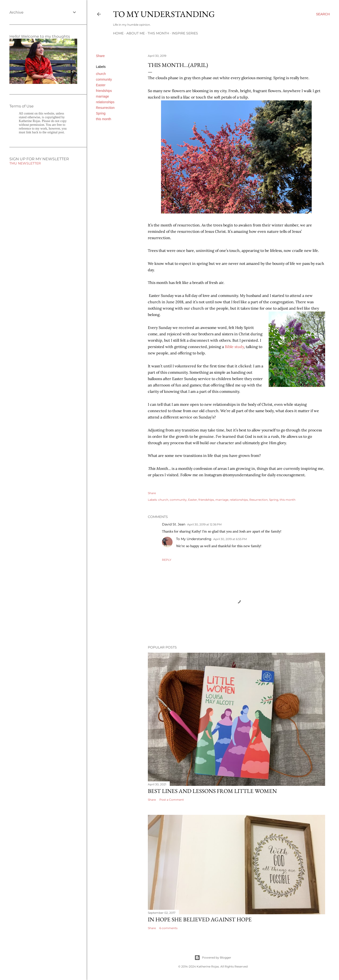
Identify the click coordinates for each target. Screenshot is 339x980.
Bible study (234, 347)
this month (104, 119)
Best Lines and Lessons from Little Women (212, 791)
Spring (101, 113)
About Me (136, 33)
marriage (103, 96)
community (104, 79)
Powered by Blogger (213, 958)
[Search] (323, 14)
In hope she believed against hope (200, 919)
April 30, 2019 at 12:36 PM (204, 524)
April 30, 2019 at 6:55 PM (230, 539)
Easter (101, 85)
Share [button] (100, 56)
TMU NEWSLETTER (25, 163)
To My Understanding (164, 14)
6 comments (168, 928)
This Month (158, 33)
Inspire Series (185, 33)
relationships (105, 102)
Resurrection (105, 108)
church (101, 74)
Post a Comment (172, 800)
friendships (104, 91)
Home (118, 33)
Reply (167, 560)
